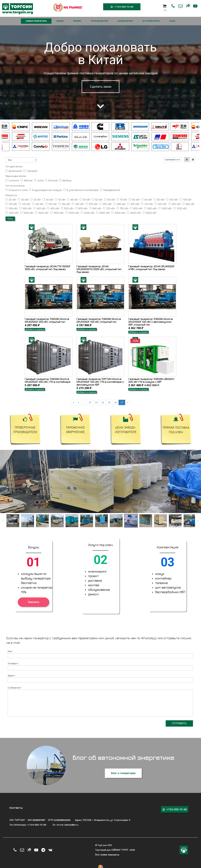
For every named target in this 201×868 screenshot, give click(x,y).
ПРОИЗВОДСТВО (99, 21)
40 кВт (48, 200)
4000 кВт (134, 213)
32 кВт (36, 200)
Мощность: (12, 195)
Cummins (12, 180)
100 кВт (172, 200)
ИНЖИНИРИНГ (125, 21)
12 (90, 402)
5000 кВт (150, 213)
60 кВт (110, 200)
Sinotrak (51, 180)
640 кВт (95, 208)
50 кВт (85, 200)
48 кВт (73, 200)
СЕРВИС (77, 21)
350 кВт (175, 204)
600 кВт (81, 208)
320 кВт (161, 204)
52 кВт (97, 200)
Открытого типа (16, 190)
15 (109, 402)
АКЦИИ (60, 21)
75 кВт (122, 200)
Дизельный (14, 171)
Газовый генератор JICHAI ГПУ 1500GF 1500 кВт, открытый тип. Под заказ (48, 268)
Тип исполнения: (15, 186)
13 (96, 402)
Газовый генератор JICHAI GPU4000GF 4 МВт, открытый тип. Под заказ (151, 268)
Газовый (30, 171)
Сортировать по (173, 160)
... (84, 402)
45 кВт (60, 200)
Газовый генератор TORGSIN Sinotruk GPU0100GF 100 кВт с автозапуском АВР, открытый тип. (151, 322)
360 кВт (189, 204)
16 (116, 402)
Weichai (26, 180)
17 (122, 402)
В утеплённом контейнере (81, 190)
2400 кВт (103, 213)
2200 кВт (88, 213)
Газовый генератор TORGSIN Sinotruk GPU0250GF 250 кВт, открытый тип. (47, 320)
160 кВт (65, 204)
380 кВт (26, 208)
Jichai (39, 180)
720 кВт (109, 208)
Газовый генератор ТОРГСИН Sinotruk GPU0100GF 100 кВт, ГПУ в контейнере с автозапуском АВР (100, 382)
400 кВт (39, 208)
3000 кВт (118, 213)
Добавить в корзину (35, 329)
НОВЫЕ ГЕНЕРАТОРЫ (36, 21)
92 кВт (159, 200)
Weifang (65, 180)
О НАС (172, 21)
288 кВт (120, 204)
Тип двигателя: (14, 166)
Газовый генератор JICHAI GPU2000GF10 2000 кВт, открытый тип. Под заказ (99, 269)
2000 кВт (72, 213)
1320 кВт (12, 213)
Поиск (10, 219)
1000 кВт (165, 208)
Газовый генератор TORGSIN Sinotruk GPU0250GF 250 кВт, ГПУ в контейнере (48, 380)
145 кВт (38, 204)
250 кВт (106, 204)
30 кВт (23, 200)
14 (103, 402)
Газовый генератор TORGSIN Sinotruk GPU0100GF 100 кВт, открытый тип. (99, 320)
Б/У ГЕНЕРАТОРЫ (151, 21)
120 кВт (11, 204)
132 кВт (25, 204)
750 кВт (123, 208)
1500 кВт (27, 213)
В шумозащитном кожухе (45, 190)
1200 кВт (180, 208)
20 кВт (11, 200)
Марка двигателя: (16, 176)
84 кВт (147, 200)
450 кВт (53, 208)
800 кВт (136, 208)
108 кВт (186, 200)
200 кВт (92, 204)
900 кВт (151, 208)
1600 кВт (42, 213)
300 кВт (134, 204)
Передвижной (110, 190)
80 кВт (134, 200)
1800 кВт (57, 213)
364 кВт (12, 208)
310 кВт (147, 204)
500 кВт (67, 208)
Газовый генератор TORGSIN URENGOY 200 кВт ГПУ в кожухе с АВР (151, 380)
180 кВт (78, 204)
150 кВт (51, 204)
